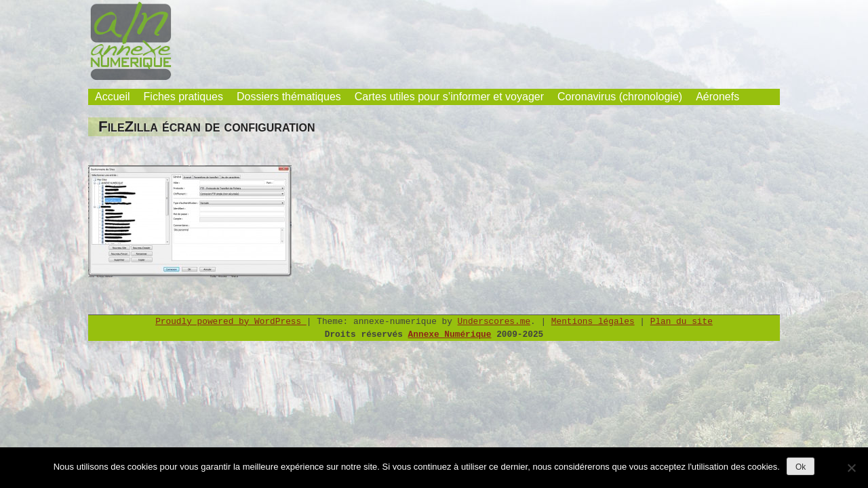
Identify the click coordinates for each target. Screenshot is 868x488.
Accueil (113, 97)
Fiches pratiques (183, 97)
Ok (801, 467)
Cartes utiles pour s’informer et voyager (449, 97)
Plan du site (682, 322)
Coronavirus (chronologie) (620, 97)
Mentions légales (593, 322)
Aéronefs (717, 97)
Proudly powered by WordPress (231, 322)
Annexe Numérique (450, 334)
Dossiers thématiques (289, 97)
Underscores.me (494, 322)
